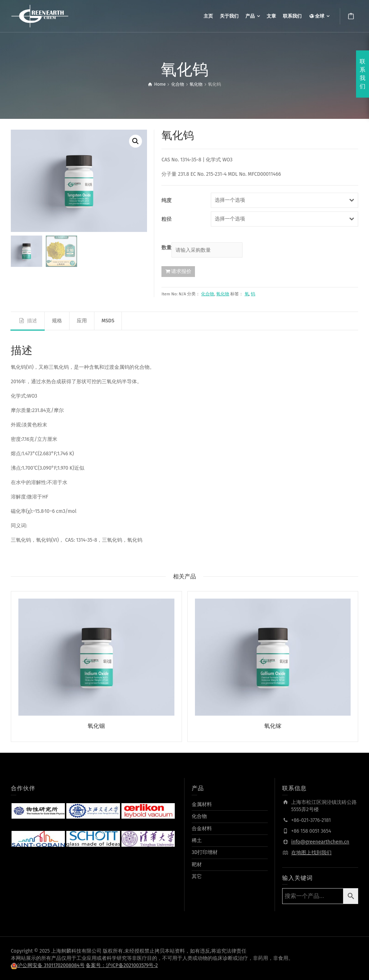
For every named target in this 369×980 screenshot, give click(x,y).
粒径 (166, 219)
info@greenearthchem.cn (320, 842)
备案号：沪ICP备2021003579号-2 (122, 965)
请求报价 (181, 271)
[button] (135, 141)
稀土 (197, 840)
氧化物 (223, 294)
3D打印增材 (205, 852)
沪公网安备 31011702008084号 (51, 965)
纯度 (166, 200)
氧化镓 (273, 726)
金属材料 (202, 804)
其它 (197, 876)
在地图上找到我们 (311, 853)
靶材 (197, 865)
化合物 (208, 294)
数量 (166, 248)
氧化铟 (96, 726)
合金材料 (202, 829)
